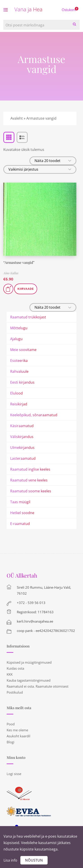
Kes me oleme (17, 730)
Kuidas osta (15, 668)
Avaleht (17, 118)
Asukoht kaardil (18, 736)
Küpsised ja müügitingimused (29, 662)
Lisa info (10, 860)
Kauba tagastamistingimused (29, 680)
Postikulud (15, 692)
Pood (11, 724)
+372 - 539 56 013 (31, 603)
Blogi (11, 742)
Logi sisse (14, 774)
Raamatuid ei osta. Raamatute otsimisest (38, 686)
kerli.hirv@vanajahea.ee (35, 621)
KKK (10, 674)
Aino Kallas (11, 273)
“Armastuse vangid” (19, 262)
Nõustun (34, 860)
